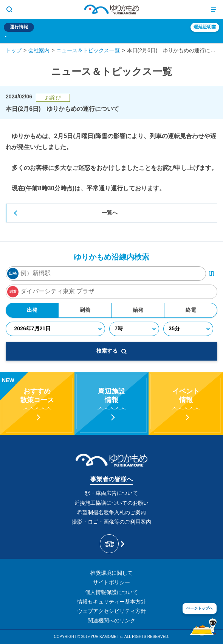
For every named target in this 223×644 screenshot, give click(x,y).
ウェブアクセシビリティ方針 (111, 611)
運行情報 (19, 27)
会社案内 (39, 50)
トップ (14, 50)
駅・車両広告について (111, 493)
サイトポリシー (111, 582)
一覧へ (110, 213)
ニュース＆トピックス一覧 (88, 50)
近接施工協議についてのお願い (111, 503)
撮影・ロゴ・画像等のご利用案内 (111, 522)
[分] (188, 329)
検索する (111, 351)
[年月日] (55, 329)
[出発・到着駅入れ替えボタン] (212, 274)
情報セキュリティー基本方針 (111, 602)
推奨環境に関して (111, 573)
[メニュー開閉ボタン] (214, 9)
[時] (134, 329)
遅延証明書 (205, 27)
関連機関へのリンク (111, 621)
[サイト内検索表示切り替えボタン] (9, 9)
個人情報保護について (111, 592)
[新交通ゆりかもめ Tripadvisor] (112, 544)
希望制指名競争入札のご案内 (111, 512)
